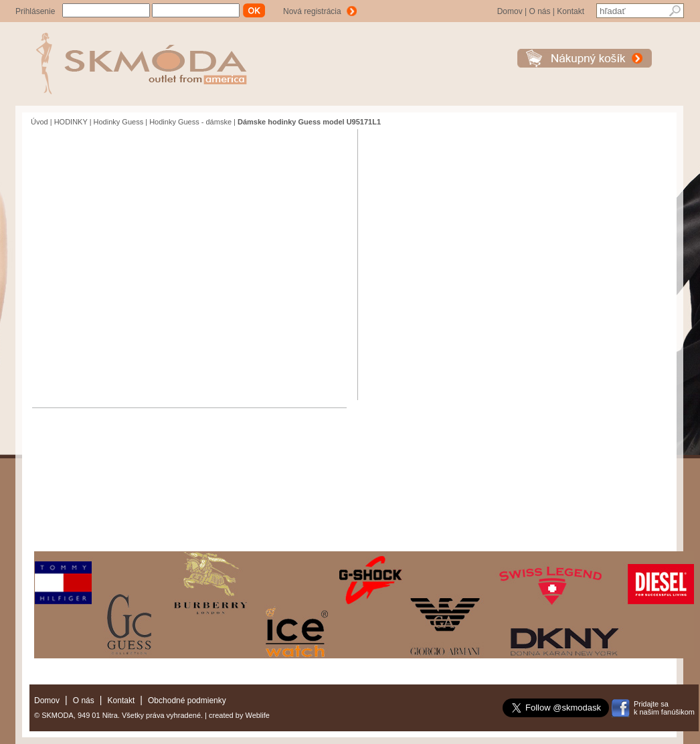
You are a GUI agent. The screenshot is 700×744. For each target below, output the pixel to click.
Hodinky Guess (119, 122)
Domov (510, 11)
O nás (539, 11)
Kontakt (571, 11)
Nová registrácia (312, 11)
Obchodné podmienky (187, 701)
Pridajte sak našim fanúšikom (664, 708)
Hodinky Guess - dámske (190, 122)
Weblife (257, 715)
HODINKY (71, 122)
